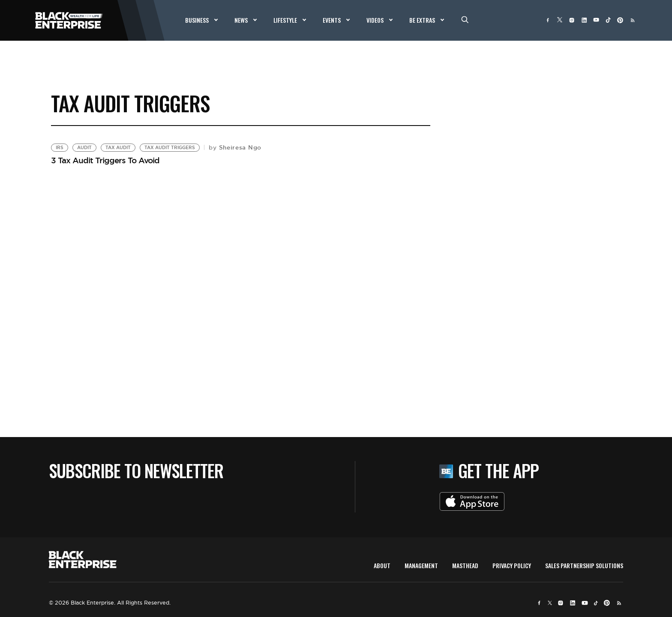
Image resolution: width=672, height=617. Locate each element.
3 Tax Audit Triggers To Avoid (105, 160)
